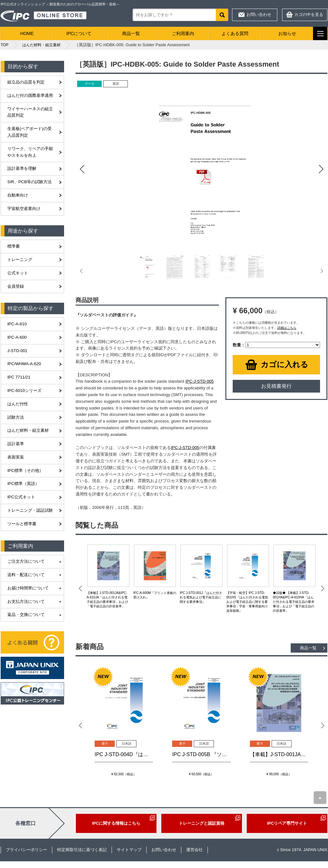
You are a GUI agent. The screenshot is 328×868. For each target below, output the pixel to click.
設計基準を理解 (22, 168)
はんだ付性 (18, 404)
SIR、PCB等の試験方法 (29, 182)
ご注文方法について (26, 561)
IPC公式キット (21, 497)
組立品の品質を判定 (26, 82)
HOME (27, 33)
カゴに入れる (284, 364)
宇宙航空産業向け (24, 209)
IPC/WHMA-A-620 (24, 364)
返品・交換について (26, 615)
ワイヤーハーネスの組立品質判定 (30, 112)
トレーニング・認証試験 (30, 510)
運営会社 (194, 850)
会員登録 (16, 286)
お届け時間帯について (28, 588)
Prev (82, 169)
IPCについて (79, 33)
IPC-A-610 (17, 324)
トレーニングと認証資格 (202, 823)
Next (321, 169)
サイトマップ (129, 850)
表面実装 (16, 457)
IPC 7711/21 (19, 377)
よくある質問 (235, 33)
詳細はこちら (287, 328)
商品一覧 (131, 33)
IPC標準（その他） (25, 470)
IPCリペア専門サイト (287, 823)
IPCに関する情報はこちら (116, 823)
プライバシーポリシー (26, 850)
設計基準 (16, 444)
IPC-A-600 (17, 337)
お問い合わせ (259, 14)
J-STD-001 (17, 351)
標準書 (14, 246)
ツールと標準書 (22, 524)
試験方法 (16, 417)
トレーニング (20, 260)
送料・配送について (26, 575)
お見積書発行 (276, 386)
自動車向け (18, 195)
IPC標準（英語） (23, 484)
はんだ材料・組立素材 (28, 430)
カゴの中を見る (309, 14)
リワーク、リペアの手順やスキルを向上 (30, 152)
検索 (222, 15)
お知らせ (287, 33)
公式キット (18, 273)
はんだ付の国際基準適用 (30, 95)
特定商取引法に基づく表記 (82, 850)
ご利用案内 (183, 33)
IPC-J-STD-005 (200, 381)
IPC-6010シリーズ (24, 391)
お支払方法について (26, 601)
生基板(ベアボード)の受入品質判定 (29, 132)
